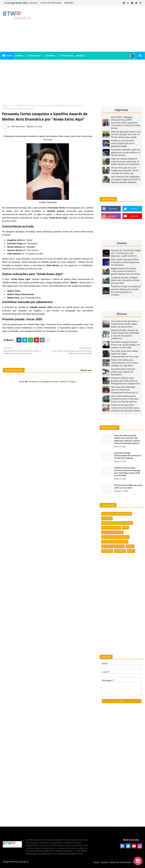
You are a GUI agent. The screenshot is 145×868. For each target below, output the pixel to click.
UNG (131, 546)
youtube (134, 216)
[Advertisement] (95, 28)
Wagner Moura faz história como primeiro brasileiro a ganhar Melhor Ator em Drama (126, 271)
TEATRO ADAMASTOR (113, 532)
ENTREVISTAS (34, 56)
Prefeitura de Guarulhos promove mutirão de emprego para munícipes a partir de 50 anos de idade (127, 472)
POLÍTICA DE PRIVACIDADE (51, 3)
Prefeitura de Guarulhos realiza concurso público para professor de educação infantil (126, 408)
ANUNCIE (80, 56)
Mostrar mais (86, 370)
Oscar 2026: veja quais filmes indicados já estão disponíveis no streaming (125, 262)
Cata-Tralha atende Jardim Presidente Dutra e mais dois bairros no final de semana (125, 399)
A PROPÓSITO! (66, 56)
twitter (134, 209)
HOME (9, 56)
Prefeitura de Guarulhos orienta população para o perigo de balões (123, 143)
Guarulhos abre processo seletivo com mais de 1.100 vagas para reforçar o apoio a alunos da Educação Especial (127, 439)
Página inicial (8, 105)
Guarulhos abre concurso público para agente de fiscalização (123, 372)
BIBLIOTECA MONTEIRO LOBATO (118, 514)
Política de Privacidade (120, 862)
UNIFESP (108, 551)
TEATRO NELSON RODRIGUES (116, 537)
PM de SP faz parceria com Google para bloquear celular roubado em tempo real (125, 170)
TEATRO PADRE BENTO (114, 546)
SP (127, 528)
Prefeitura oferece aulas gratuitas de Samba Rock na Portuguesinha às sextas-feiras (126, 381)
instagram (113, 216)
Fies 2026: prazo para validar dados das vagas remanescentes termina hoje (125, 354)
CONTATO (34, 3)
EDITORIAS (50, 56)
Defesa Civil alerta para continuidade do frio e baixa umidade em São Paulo (124, 363)
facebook (113, 209)
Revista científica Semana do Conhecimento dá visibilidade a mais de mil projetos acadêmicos (125, 334)
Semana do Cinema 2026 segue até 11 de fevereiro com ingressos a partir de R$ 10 (126, 253)
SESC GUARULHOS (112, 528)
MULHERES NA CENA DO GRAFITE (118, 523)
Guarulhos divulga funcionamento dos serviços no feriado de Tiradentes (128, 455)
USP (132, 551)
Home (97, 862)
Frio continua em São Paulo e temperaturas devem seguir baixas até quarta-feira (125, 324)
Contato (104, 862)
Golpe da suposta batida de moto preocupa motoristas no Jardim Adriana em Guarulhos (125, 161)
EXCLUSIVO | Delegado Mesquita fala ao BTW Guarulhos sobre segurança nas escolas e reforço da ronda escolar (126, 123)
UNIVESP (121, 551)
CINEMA (19, 56)
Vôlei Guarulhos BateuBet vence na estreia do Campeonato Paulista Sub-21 (125, 390)
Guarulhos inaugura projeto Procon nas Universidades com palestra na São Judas (126, 345)
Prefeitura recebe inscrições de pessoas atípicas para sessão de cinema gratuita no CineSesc (126, 291)
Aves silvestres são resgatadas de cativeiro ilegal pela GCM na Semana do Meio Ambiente (126, 179)
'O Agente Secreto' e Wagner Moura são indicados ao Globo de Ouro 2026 (125, 280)
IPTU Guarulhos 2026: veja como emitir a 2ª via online (128, 486)
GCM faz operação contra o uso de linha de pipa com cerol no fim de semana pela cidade (126, 134)
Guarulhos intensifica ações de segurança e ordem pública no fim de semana (126, 152)
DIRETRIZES (69, 3)
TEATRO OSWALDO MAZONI (116, 542)
